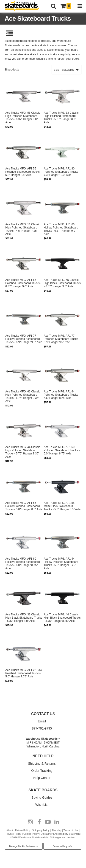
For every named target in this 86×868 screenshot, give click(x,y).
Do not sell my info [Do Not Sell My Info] (62, 846)
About (10, 830)
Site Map (56, 830)
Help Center (42, 778)
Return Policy (23, 830)
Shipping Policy (41, 830)
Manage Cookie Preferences (24, 846)
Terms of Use (71, 830)
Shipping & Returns (42, 764)
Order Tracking (42, 771)
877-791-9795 (42, 728)
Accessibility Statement (67, 834)
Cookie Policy (31, 834)
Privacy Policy (14, 834)
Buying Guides (42, 798)
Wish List (42, 805)
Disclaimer (47, 834)
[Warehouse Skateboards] (24, 6)
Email (42, 721)
